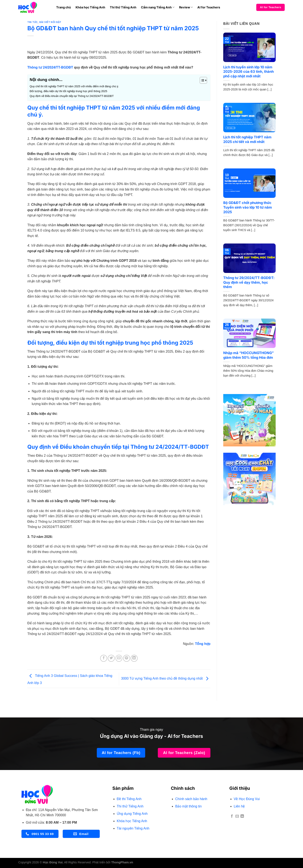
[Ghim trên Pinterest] (127, 658)
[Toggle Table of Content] (201, 80)
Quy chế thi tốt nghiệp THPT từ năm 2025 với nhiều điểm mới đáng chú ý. (74, 86)
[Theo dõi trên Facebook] (232, 816)
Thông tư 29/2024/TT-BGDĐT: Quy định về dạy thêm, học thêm (249, 282)
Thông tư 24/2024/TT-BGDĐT (50, 67)
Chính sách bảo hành (191, 799)
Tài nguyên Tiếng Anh (133, 828)
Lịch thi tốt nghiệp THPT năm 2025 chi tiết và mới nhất (247, 139)
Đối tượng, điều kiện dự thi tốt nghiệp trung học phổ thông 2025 (68, 91)
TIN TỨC (33, 22)
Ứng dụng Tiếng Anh (132, 814)
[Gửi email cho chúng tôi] (237, 816)
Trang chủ (64, 7)
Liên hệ (239, 806)
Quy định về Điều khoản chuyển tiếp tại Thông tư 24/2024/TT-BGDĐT (72, 96)
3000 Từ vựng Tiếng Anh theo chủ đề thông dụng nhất (166, 679)
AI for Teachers (209, 7)
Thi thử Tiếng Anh (123, 7)
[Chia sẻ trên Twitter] (111, 658)
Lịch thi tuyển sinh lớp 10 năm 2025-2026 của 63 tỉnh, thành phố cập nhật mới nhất (249, 72)
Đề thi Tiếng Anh (129, 799)
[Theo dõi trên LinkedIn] (242, 816)
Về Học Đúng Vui (247, 799)
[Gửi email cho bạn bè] (119, 658)
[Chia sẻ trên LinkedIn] (134, 658)
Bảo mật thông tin (189, 806)
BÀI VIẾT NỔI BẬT (50, 22)
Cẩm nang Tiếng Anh (158, 7)
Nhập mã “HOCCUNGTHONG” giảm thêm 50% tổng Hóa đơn (249, 355)
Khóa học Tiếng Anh (90, 7)
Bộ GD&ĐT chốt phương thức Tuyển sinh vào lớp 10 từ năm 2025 (248, 207)
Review (186, 7)
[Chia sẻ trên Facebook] (104, 658)
